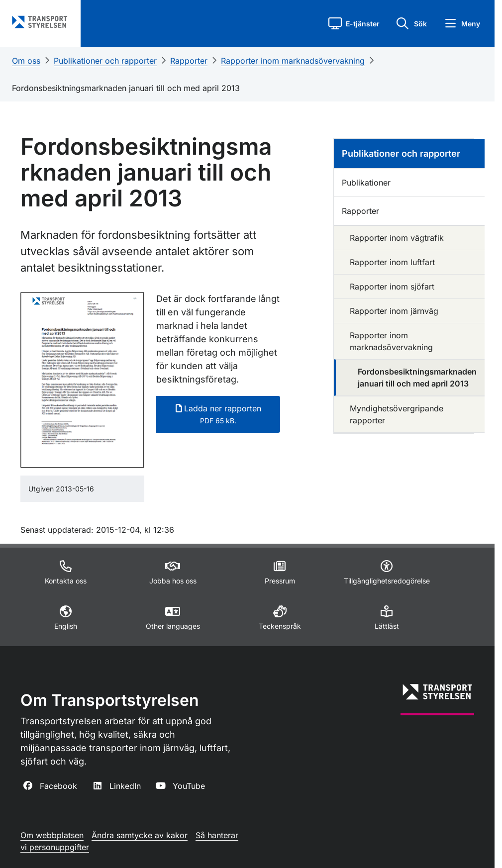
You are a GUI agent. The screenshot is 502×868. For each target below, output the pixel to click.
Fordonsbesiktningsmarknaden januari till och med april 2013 (126, 88)
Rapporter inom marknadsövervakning (293, 61)
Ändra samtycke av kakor (140, 835)
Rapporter (189, 61)
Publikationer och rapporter (105, 61)
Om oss (26, 61)
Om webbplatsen (52, 835)
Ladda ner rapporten (218, 414)
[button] (354, 23)
